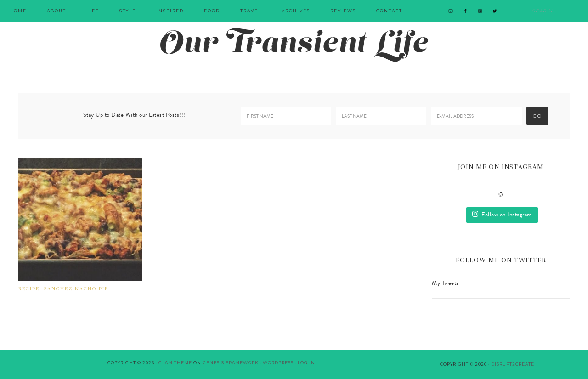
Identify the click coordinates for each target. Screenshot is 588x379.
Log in (306, 363)
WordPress (278, 363)
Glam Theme (175, 363)
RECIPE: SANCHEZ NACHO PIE (63, 289)
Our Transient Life (294, 45)
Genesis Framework (231, 363)
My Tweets (445, 283)
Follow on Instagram (502, 215)
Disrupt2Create (513, 364)
